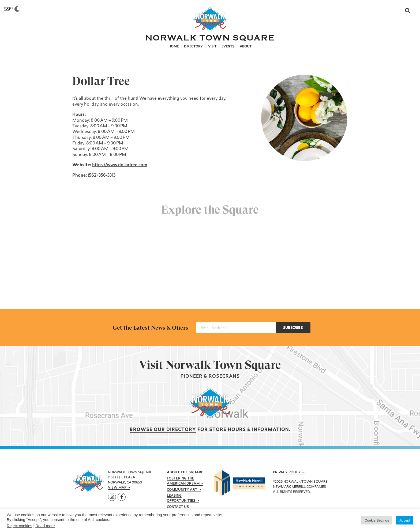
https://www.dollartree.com (119, 165)
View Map (117, 488)
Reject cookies (19, 526)
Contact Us (178, 507)
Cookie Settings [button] (377, 520)
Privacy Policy (287, 473)
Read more (45, 526)
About (246, 47)
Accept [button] (405, 520)
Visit (212, 47)
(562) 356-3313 (101, 176)
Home (174, 47)
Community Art (182, 490)
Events (228, 47)
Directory (193, 47)
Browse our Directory (163, 430)
